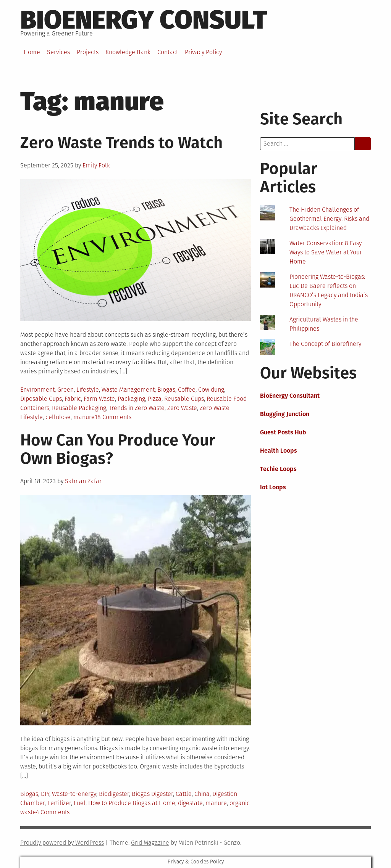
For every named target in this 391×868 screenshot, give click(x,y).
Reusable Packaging (79, 408)
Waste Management (128, 390)
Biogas (166, 390)
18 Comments (113, 417)
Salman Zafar (83, 481)
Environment (37, 390)
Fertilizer (59, 803)
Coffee (187, 390)
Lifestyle (88, 390)
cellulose (58, 417)
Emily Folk (96, 165)
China (202, 794)
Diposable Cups (41, 399)
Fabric (73, 399)
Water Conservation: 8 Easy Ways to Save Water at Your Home (326, 252)
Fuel (80, 803)
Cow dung (211, 390)
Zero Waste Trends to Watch (121, 143)
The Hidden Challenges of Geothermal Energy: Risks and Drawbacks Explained (329, 219)
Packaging (131, 399)
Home (32, 52)
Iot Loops (273, 487)
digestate (190, 803)
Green (65, 390)
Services (58, 52)
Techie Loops (278, 469)
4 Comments (53, 812)
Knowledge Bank (128, 52)
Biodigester (114, 794)
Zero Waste (182, 408)
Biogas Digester (152, 794)
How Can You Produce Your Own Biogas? (118, 449)
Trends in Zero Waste (137, 408)
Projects (88, 52)
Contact (168, 52)
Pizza (155, 399)
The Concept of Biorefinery (325, 344)
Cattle (184, 794)
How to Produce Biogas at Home (132, 803)
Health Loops (279, 451)
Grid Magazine (150, 843)
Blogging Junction (285, 414)
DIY (45, 794)
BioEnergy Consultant (290, 396)
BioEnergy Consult (144, 20)
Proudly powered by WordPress (62, 843)
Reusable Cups (184, 399)
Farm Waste (99, 399)
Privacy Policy (203, 52)
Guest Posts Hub (283, 432)
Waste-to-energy (74, 794)
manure (84, 417)
